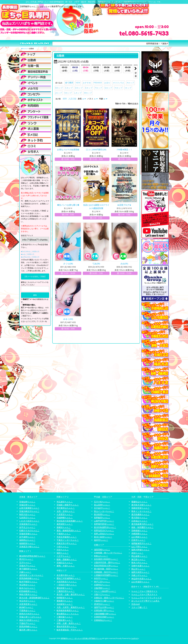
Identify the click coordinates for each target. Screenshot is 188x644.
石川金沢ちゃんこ (102, 508)
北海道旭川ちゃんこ (28, 524)
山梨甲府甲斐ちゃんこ (104, 521)
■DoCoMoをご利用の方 (30, 252)
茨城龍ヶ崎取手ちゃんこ (68, 505)
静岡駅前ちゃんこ (65, 598)
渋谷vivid (136, 604)
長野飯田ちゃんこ (102, 518)
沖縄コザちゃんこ (139, 575)
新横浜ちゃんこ (64, 527)
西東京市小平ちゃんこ (67, 543)
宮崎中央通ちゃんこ (140, 566)
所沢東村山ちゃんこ (66, 508)
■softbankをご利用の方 (30, 257)
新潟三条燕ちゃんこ (103, 537)
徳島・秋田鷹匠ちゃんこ (142, 527)
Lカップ (78, 93)
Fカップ (99, 88)
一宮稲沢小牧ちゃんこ (67, 585)
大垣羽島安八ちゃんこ (67, 582)
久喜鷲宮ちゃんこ (65, 514)
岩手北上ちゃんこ (27, 527)
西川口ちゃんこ (26, 559)
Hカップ (118, 88)
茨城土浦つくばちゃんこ (30, 617)
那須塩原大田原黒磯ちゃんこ (70, 521)
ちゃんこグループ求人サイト (144, 594)
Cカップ (69, 88)
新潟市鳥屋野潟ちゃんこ (105, 527)
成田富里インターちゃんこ (31, 575)
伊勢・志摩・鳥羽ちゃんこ (69, 623)
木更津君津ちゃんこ (28, 604)
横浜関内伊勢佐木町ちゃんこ (32, 556)
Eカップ (89, 88)
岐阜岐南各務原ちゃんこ (68, 610)
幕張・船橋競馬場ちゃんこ (69, 530)
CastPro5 (134, 638)
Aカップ (130, 83)
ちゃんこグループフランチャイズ (146, 598)
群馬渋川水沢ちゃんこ (29, 614)
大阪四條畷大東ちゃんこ (105, 614)
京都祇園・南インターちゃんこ (108, 553)
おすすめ (87, 83)
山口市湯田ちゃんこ (140, 582)
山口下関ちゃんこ (139, 547)
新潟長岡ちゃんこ (102, 514)
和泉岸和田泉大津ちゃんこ (106, 566)
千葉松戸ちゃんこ (27, 623)
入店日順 (72, 99)
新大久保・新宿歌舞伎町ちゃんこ (34, 598)
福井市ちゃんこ (101, 540)
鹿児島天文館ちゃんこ (141, 505)
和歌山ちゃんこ (101, 556)
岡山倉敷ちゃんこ (139, 556)
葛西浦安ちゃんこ (65, 524)
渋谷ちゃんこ (63, 550)
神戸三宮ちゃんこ (102, 582)
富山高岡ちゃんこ (102, 505)
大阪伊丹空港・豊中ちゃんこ (107, 562)
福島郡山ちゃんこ (27, 540)
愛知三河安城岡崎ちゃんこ (69, 578)
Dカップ (79, 88)
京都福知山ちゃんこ (103, 620)
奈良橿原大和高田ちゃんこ (106, 559)
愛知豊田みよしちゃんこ (68, 614)
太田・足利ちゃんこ (66, 511)
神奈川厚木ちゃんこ (28, 594)
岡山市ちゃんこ (138, 569)
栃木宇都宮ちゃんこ (28, 582)
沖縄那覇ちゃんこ (139, 534)
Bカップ (59, 88)
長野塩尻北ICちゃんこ (104, 530)
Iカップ (128, 88)
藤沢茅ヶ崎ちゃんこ (28, 630)
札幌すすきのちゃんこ (29, 530)
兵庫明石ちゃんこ (102, 585)
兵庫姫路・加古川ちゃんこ (106, 572)
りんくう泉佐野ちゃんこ (105, 591)
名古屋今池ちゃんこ (66, 575)
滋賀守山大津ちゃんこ (104, 607)
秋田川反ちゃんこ (27, 514)
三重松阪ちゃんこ (65, 617)
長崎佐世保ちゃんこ (140, 508)
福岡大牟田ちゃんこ (140, 572)
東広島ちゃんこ (138, 559)
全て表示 (69, 83)
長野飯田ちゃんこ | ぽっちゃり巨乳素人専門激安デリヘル (81, 638)
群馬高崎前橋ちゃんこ (29, 578)
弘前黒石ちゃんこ (27, 518)
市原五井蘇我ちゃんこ (67, 537)
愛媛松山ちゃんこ (139, 502)
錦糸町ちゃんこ (26, 607)
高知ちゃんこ (137, 553)
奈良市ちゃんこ (101, 578)
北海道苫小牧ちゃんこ (29, 547)
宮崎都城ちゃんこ (139, 530)
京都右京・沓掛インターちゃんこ (109, 598)
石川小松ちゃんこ (102, 502)
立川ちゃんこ (25, 562)
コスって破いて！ (139, 607)
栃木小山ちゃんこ (27, 588)
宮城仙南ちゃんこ (27, 502)
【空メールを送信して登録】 (35, 276)
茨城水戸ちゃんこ (27, 566)
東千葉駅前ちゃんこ (28, 569)
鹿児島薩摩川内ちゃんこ (142, 524)
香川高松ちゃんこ (139, 518)
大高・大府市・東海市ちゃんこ (71, 607)
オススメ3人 (119, 83)
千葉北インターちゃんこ (68, 540)
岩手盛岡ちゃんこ (27, 537)
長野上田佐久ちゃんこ (104, 534)
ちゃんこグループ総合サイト (144, 591)
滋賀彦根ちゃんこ (102, 550)
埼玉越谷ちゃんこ (65, 502)
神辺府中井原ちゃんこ (141, 579)
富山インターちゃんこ (104, 511)
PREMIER (98, 83)
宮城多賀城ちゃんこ (28, 534)
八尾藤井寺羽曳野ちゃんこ (106, 575)
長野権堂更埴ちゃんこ (104, 524)
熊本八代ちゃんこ (139, 563)
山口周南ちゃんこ (139, 537)
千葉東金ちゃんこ (27, 610)
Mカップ (88, 93)
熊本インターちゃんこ (141, 511)
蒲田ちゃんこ (63, 553)
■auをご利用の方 (28, 254)
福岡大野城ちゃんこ (140, 550)
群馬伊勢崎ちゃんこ (28, 626)
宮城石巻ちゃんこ (27, 505)
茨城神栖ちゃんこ (65, 518)
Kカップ (68, 93)
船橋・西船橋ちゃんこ (67, 559)
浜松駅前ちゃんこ (65, 604)
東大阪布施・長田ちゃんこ (106, 569)
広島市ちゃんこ (138, 540)
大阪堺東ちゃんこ (102, 588)
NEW (78, 83)
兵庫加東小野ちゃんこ (104, 610)
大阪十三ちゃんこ (102, 594)
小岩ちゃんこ (63, 547)
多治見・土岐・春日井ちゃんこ (71, 594)
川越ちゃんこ (25, 572)
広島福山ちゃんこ (139, 521)
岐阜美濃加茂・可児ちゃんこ (70, 630)
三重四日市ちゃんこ (66, 591)
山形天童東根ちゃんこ (29, 508)
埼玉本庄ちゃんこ (27, 601)
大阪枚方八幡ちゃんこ (104, 601)
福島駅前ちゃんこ (27, 543)
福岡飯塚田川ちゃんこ (141, 543)
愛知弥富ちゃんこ (65, 588)
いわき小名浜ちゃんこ (29, 521)
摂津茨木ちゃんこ (102, 604)
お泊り (107, 83)
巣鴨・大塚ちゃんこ (66, 566)
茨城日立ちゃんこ (65, 563)
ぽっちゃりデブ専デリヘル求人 (145, 601)
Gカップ (108, 88)
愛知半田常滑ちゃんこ (67, 626)
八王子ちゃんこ (64, 556)
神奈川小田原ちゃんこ (29, 620)
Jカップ (59, 93)
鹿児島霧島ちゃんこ (140, 514)
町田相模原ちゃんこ (28, 591)
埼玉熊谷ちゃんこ (27, 585)
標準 (65, 99)
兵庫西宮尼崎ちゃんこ (104, 617)
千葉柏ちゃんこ (64, 534)
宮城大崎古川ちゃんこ (29, 511)
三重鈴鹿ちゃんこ (65, 620)
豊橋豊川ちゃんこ (65, 601)
